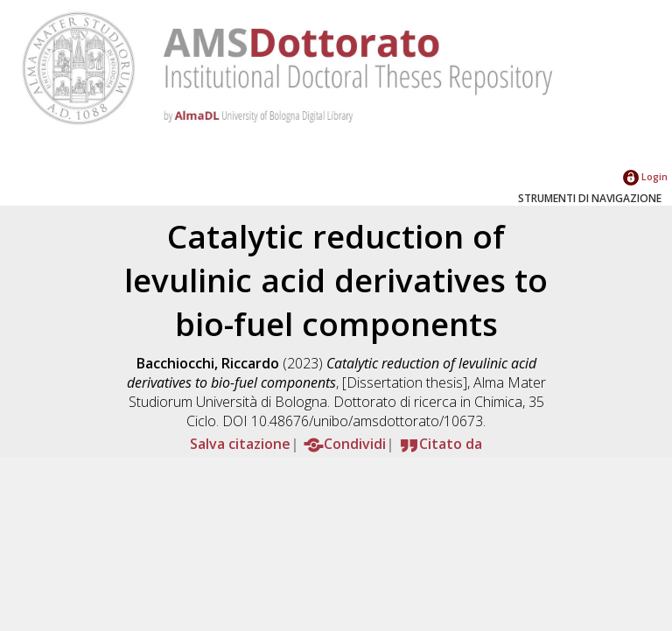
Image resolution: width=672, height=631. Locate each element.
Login (645, 176)
